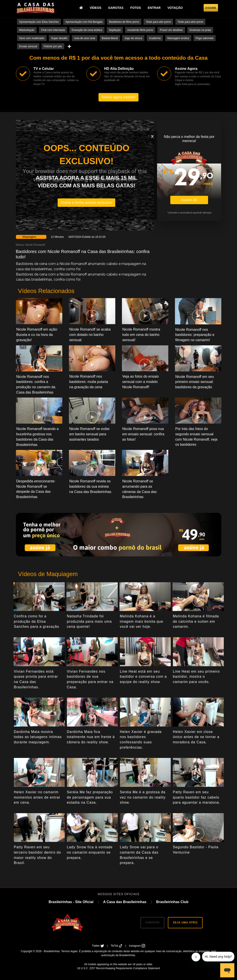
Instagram (137, 946)
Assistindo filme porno (140, 30)
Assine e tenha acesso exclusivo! (87, 203)
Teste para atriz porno (190, 22)
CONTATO (152, 923)
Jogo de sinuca (133, 38)
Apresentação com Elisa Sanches (39, 22)
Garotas (116, 8)
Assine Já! (189, 200)
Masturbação (27, 30)
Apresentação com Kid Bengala (84, 22)
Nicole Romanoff (35, 245)
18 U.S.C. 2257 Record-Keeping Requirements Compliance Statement (118, 968)
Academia (155, 38)
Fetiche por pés (53, 46)
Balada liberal (110, 38)
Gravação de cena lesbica (87, 30)
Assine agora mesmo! (118, 97)
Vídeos (96, 8)
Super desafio (59, 38)
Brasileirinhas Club (172, 902)
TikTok (117, 946)
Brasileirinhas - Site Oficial (71, 902)
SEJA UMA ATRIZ (185, 923)
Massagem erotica (178, 38)
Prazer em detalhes (171, 30)
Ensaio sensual (28, 46)
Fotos (136, 8)
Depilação (115, 30)
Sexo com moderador (32, 38)
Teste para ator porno (158, 22)
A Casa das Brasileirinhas (125, 902)
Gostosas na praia (200, 30)
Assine (211, 8)
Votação (175, 8)
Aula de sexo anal (84, 38)
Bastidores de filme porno (124, 22)
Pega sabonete (205, 38)
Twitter (98, 946)
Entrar (154, 8)
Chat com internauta (53, 30)
